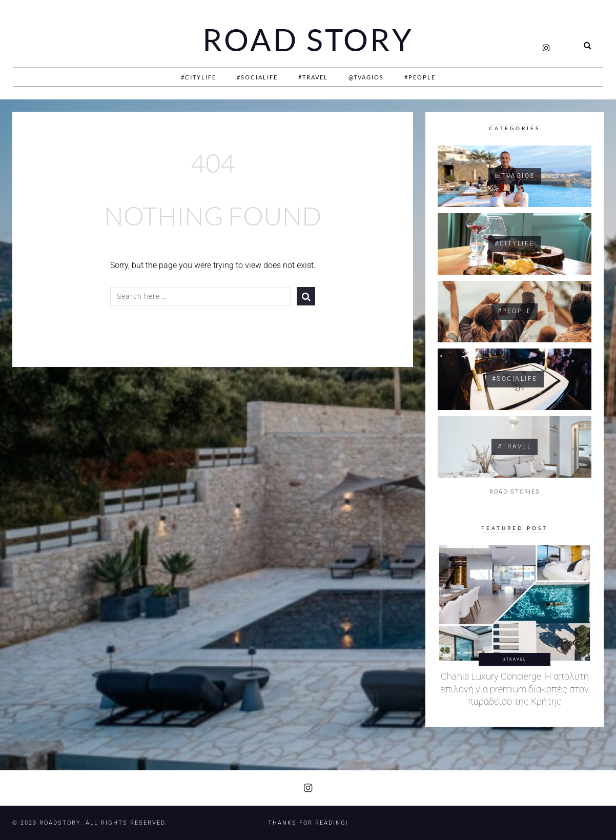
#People (420, 77)
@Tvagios (366, 77)
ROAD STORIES (515, 492)
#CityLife (199, 77)
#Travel (313, 77)
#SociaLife (257, 77)
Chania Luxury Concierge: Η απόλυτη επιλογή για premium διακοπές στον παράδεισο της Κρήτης (515, 689)
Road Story (308, 40)
